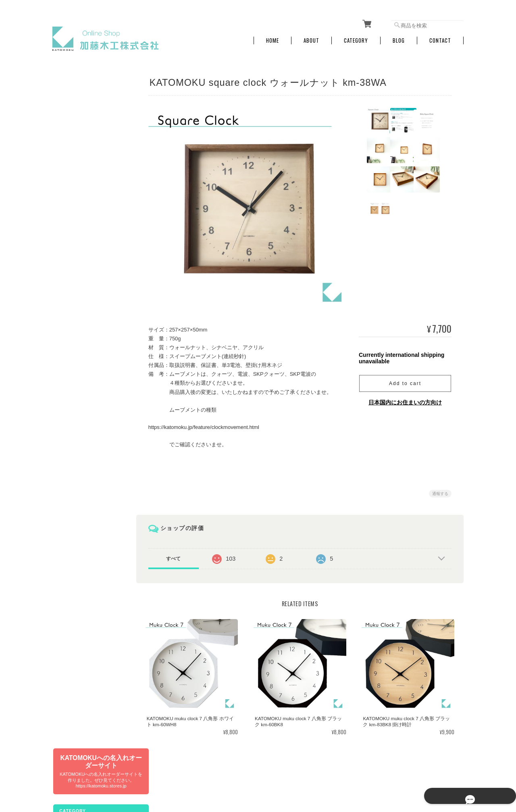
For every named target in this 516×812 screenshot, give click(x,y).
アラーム (67, 229)
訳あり (65, 332)
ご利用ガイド (72, 449)
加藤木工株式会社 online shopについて (300, 771)
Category (356, 37)
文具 (62, 143)
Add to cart (405, 380)
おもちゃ (67, 297)
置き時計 (67, 246)
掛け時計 (67, 160)
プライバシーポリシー (375, 771)
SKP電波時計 (72, 212)
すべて (179, 555)
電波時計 (67, 177)
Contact (440, 37)
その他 (65, 366)
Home (273, 37)
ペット (65, 314)
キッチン (67, 280)
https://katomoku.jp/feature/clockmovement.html (209, 424)
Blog (399, 37)
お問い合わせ (72, 484)
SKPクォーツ (72, 195)
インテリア (70, 263)
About (311, 37)
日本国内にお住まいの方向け (405, 399)
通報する (440, 490)
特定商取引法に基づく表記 (87, 466)
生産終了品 (70, 349)
